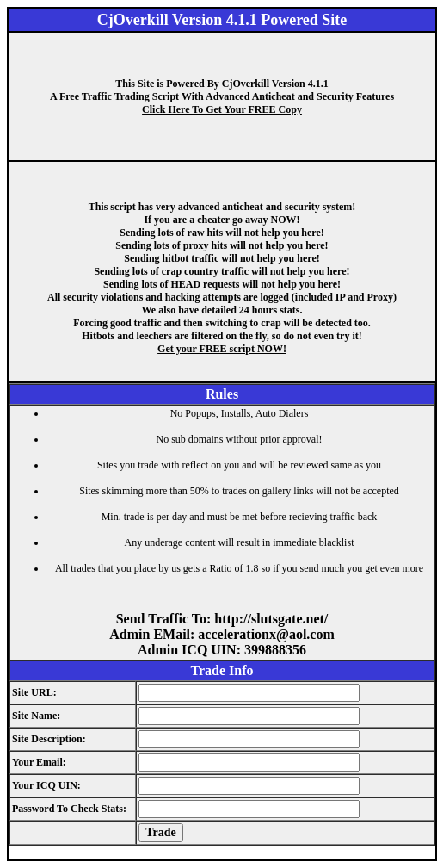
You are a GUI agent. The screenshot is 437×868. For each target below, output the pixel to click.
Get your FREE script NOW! (222, 349)
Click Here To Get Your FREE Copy (222, 109)
